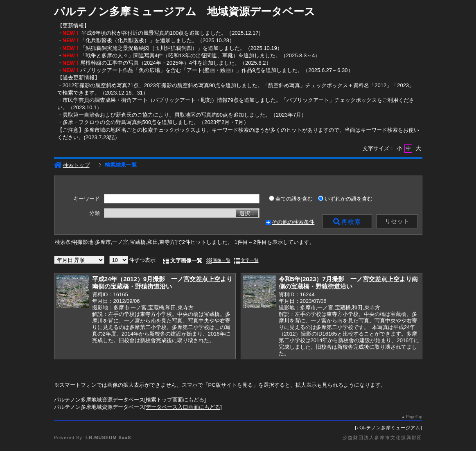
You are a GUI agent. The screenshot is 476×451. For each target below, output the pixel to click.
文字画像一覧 (186, 260)
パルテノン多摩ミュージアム (388, 428)
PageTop (414, 417)
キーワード (87, 199)
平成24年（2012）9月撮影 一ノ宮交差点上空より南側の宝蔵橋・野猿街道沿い (162, 283)
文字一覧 (250, 260)
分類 (95, 213)
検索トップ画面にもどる (175, 400)
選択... (247, 213)
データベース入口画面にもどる (183, 407)
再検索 (347, 222)
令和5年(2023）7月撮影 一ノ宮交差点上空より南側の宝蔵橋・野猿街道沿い (348, 283)
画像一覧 (221, 260)
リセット (397, 221)
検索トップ (72, 165)
